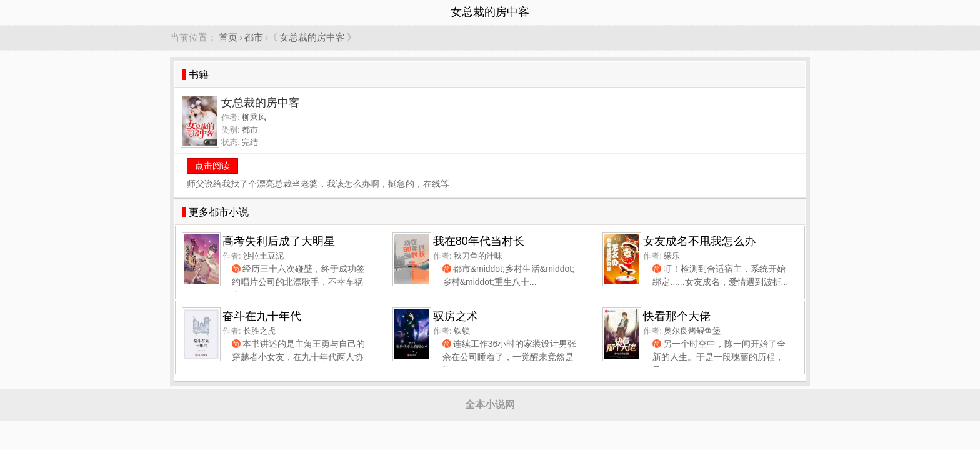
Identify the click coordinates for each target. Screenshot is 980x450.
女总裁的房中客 (312, 37)
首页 (228, 37)
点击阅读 (212, 166)
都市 (254, 37)
